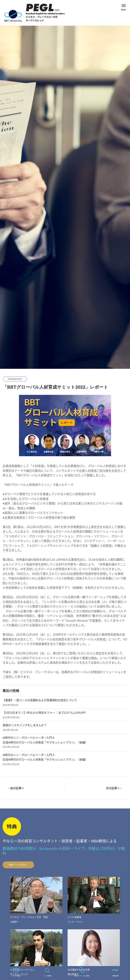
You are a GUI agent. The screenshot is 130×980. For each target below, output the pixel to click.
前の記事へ (17, 788)
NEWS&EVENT (15, 379)
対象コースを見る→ (18, 865)
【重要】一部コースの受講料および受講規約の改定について (40, 700)
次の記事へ (113, 788)
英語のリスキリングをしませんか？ (25, 725)
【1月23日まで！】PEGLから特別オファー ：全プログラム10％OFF (44, 713)
